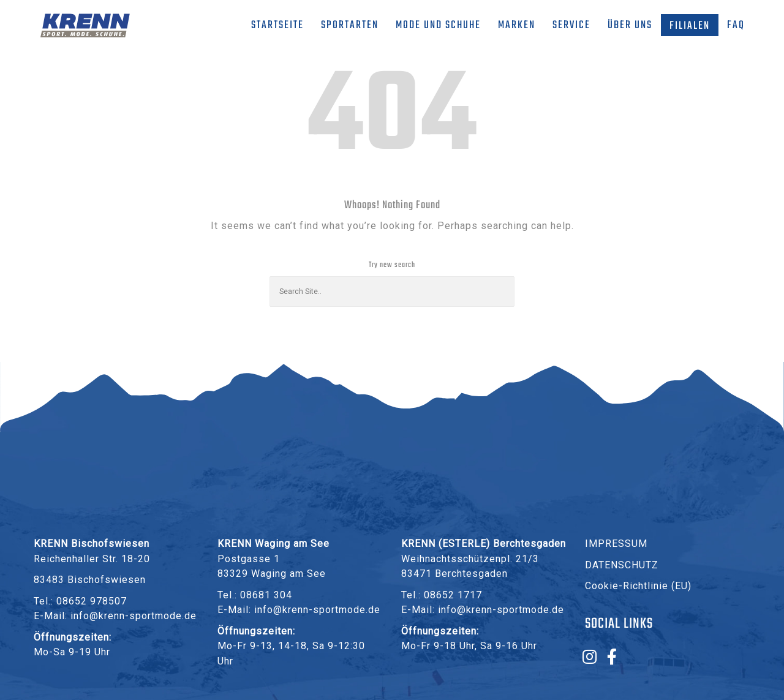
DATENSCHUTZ (622, 565)
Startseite (277, 25)
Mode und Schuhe (438, 25)
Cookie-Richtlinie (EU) (638, 586)
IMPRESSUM (616, 544)
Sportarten (350, 25)
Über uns (630, 25)
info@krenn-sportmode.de (134, 616)
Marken (517, 25)
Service (571, 25)
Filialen (690, 26)
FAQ (736, 25)
